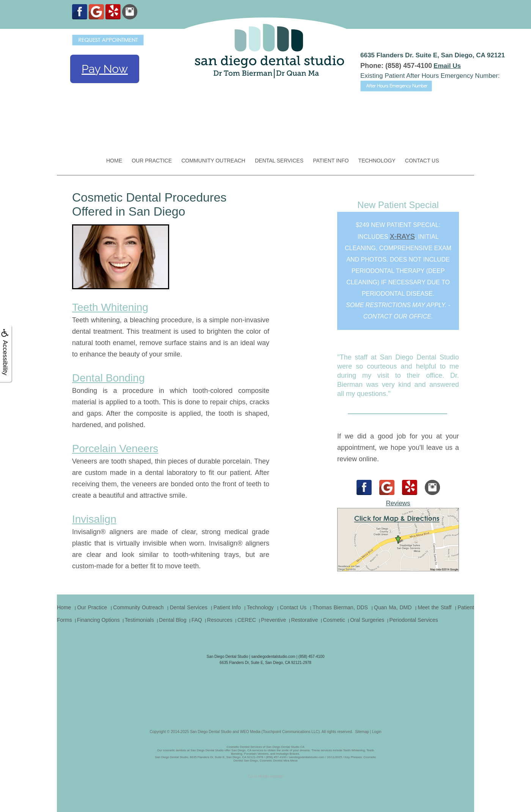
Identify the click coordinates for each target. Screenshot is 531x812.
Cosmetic (334, 620)
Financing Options (98, 620)
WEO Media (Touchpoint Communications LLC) (280, 732)
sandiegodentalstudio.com (273, 657)
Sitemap (362, 732)
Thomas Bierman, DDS (340, 607)
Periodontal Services (413, 620)
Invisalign (94, 519)
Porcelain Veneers (115, 449)
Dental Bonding (108, 378)
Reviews (398, 503)
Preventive (273, 620)
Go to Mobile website (265, 777)
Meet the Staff (434, 607)
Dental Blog (173, 620)
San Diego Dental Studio (211, 732)
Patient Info (331, 161)
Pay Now (105, 69)
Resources (220, 620)
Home (114, 161)
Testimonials (139, 620)
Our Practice (152, 161)
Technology (377, 161)
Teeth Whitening (110, 307)
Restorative (304, 620)
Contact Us (422, 161)
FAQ (197, 620)
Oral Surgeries (367, 620)
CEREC (247, 620)
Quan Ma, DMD (393, 607)
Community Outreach (213, 161)
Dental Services (279, 161)
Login (377, 732)
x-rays (402, 237)
